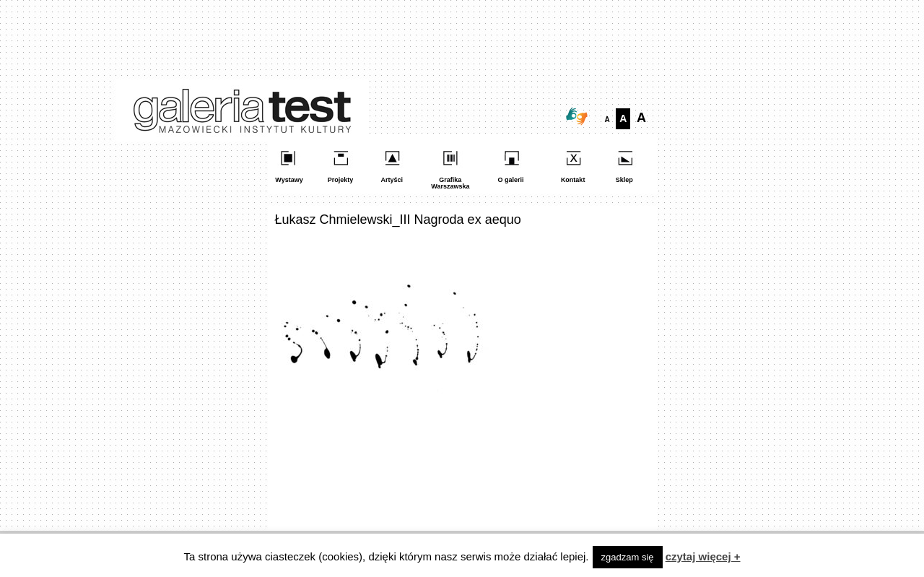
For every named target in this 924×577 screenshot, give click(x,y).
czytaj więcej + (703, 556)
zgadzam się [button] (628, 557)
